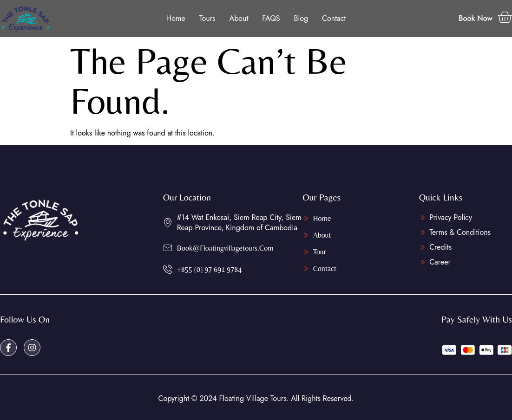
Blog (301, 18)
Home (176, 18)
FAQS (271, 18)
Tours (207, 18)
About (239, 18)
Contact (334, 18)
